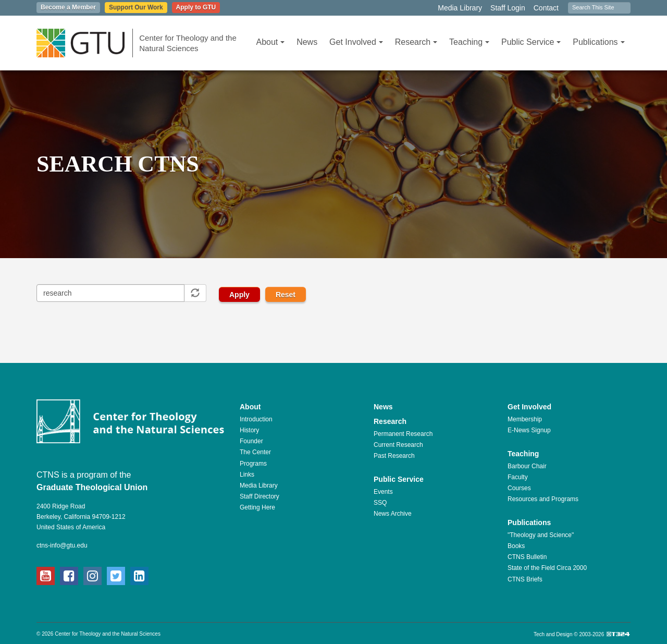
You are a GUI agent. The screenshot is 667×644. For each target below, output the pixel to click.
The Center (255, 452)
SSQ (380, 503)
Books (516, 546)
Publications (598, 42)
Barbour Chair (527, 466)
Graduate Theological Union (92, 487)
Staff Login (508, 8)
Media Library (460, 8)
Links (247, 475)
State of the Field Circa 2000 (547, 568)
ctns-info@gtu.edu (62, 545)
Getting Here (257, 507)
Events (383, 492)
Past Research (394, 456)
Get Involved (356, 42)
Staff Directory (260, 496)
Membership (525, 419)
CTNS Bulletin (527, 557)
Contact (546, 8)
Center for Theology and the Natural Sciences (188, 43)
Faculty (518, 477)
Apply (239, 295)
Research (416, 42)
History (249, 430)
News (307, 42)
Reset (286, 295)
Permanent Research (403, 434)
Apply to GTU (196, 7)
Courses (519, 488)
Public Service (531, 42)
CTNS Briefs (525, 579)
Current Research (398, 445)
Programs (253, 464)
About (270, 42)
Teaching (469, 42)
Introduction (256, 419)
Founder (251, 441)
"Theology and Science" (541, 535)
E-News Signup (529, 430)
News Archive (393, 514)
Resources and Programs (543, 499)
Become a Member (68, 7)
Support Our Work (136, 7)
